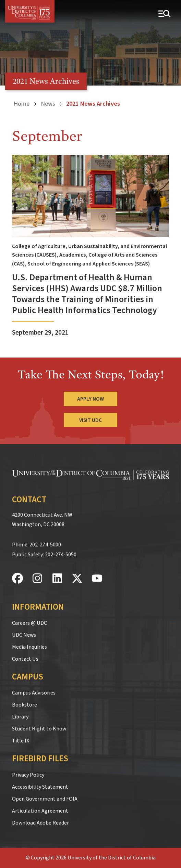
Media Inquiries (29, 647)
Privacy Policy (28, 775)
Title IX (21, 741)
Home (22, 104)
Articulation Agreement (40, 811)
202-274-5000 (45, 545)
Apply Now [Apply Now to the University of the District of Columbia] (90, 399)
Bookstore (25, 705)
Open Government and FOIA (45, 799)
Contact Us (25, 659)
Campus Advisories (34, 693)
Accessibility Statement (40, 787)
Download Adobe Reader (40, 823)
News (48, 104)
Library (20, 717)
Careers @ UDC (29, 623)
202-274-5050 (61, 555)
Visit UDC (90, 420)
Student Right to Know (39, 729)
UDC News (24, 635)
